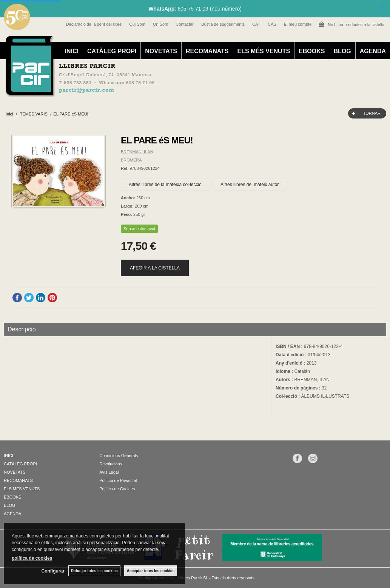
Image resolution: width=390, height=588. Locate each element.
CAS (272, 24)
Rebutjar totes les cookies (94, 571)
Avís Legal (109, 472)
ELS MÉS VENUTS (264, 51)
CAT (256, 24)
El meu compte (298, 24)
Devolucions (111, 464)
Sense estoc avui (139, 229)
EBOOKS (312, 51)
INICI (71, 51)
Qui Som (137, 24)
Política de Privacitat (118, 480)
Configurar (53, 571)
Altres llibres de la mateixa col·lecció (165, 185)
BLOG (342, 51)
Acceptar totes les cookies (151, 571)
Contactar (185, 24)
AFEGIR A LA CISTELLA (155, 268)
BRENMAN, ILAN (137, 152)
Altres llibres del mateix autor (250, 185)
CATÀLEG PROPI (112, 51)
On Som (160, 24)
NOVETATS (161, 51)
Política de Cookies (117, 489)
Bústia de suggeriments (223, 24)
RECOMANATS (207, 51)
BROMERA (131, 160)
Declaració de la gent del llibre (94, 24)
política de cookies (32, 558)
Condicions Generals (119, 456)
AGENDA (373, 51)
